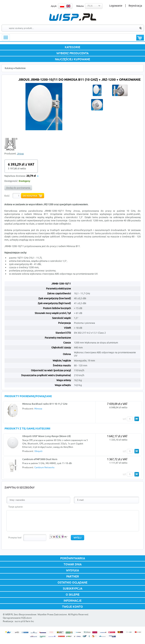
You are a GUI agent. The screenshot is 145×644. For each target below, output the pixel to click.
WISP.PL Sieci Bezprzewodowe (21, 614)
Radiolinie (20, 68)
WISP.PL (73, 17)
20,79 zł (31, 176)
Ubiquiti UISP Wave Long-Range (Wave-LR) (46, 436)
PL (62, 6)
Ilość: (7, 196)
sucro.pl (19, 621)
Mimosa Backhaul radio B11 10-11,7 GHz (45, 404)
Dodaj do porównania (18, 188)
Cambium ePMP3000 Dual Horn (40, 459)
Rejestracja (135, 6)
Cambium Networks (44, 467)
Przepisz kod (15, 537)
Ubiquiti (38, 451)
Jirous (20, 153)
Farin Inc (30, 621)
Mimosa (38, 409)
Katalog (9, 68)
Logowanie (116, 6)
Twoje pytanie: (16, 507)
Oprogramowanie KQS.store (17, 618)
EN (68, 6)
